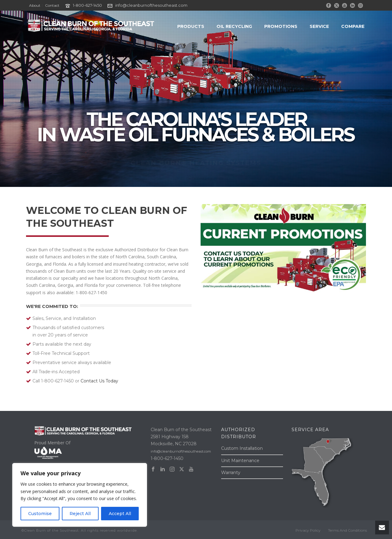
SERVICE (319, 26)
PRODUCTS (191, 26)
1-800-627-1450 (87, 5)
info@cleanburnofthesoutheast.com (151, 5)
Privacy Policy (308, 530)
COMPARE (353, 26)
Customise (40, 514)
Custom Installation (242, 448)
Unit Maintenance (240, 461)
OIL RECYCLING (234, 26)
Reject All (80, 514)
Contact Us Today (99, 381)
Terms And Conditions (347, 530)
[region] (80, 495)
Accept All (120, 514)
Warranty (231, 473)
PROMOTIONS (281, 26)
